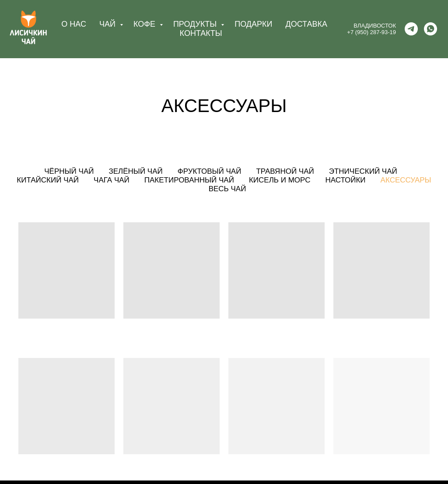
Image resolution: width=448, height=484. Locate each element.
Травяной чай (285, 171)
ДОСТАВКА (306, 24)
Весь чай (227, 189)
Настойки (345, 180)
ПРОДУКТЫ (196, 24)
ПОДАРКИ (253, 24)
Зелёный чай (135, 171)
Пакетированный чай (189, 180)
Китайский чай (48, 180)
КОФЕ (145, 24)
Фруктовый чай (210, 171)
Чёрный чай (69, 171)
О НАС (74, 24)
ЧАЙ (108, 24)
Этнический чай (363, 171)
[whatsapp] (430, 29)
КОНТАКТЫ (201, 33)
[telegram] (411, 29)
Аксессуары (406, 180)
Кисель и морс (280, 180)
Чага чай (112, 180)
